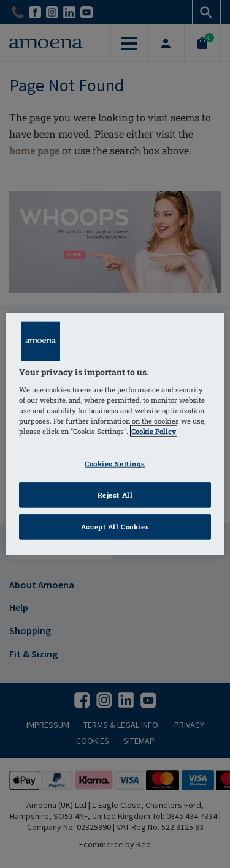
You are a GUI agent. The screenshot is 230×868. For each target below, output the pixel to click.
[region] (115, 434)
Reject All (115, 494)
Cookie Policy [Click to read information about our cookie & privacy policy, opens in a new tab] (154, 431)
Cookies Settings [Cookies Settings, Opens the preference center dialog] (115, 464)
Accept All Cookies (115, 526)
